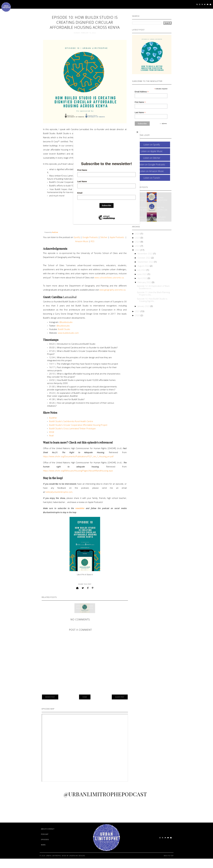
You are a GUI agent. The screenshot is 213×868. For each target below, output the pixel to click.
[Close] (139, 131)
